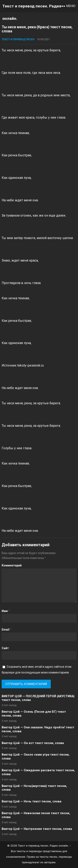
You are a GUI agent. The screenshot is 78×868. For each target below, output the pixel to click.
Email (7, 630)
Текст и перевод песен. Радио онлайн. (32, 12)
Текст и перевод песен (18, 39)
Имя (6, 611)
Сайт (5, 648)
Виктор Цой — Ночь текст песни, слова (32, 801)
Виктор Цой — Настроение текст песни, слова (37, 829)
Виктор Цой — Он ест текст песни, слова (33, 743)
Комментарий (12, 565)
